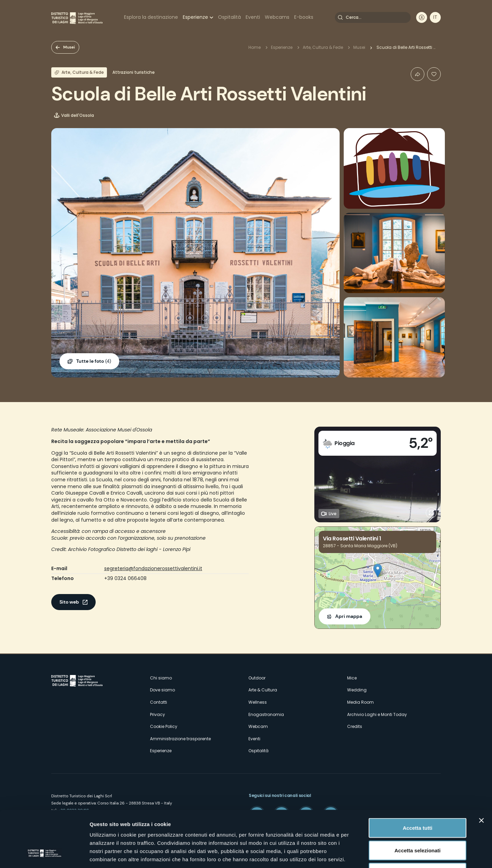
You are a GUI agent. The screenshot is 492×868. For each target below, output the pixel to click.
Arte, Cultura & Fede (323, 47)
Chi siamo (161, 678)
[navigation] (435, 17)
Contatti (159, 702)
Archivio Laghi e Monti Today (377, 714)
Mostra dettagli (359, 855)
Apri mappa (349, 616)
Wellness (258, 702)
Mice (352, 678)
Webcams (277, 17)
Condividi (418, 74)
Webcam (258, 726)
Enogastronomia (266, 714)
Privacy (158, 714)
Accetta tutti (418, 778)
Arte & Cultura (263, 690)
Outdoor (257, 678)
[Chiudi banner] (481, 771)
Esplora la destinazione (151, 17)
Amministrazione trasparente (180, 739)
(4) (94, 361)
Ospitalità (229, 17)
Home (255, 47)
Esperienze (195, 17)
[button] (378, 571)
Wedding (357, 690)
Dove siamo (162, 690)
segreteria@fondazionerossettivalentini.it (153, 568)
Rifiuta (418, 823)
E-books (304, 17)
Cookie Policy (164, 726)
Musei (69, 47)
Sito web (69, 602)
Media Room (360, 702)
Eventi (253, 17)
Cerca (340, 17)
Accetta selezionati (417, 801)
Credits (355, 726)
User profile (422, 17)
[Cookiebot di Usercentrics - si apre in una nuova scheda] (44, 855)
